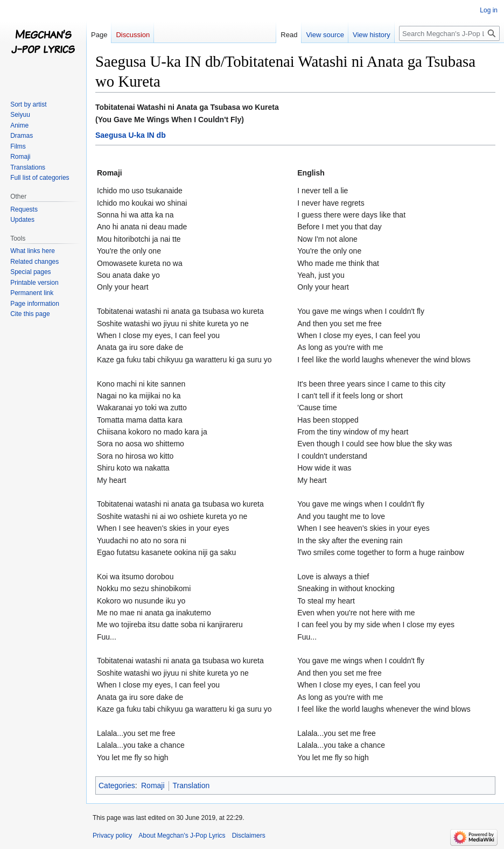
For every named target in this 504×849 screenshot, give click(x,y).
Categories (117, 785)
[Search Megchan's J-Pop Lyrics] (449, 33)
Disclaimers (249, 836)
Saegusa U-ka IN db (131, 135)
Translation (191, 785)
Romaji (153, 785)
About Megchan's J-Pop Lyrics (182, 836)
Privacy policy (112, 836)
